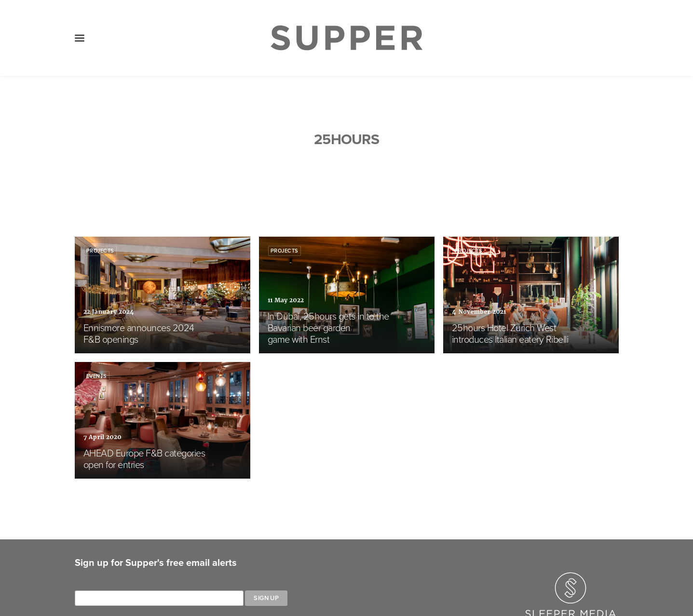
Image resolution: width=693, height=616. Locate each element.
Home (92, 559)
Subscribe (231, 559)
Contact (279, 559)
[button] (80, 38)
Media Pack (177, 559)
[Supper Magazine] (346, 38)
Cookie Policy (333, 559)
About (129, 559)
